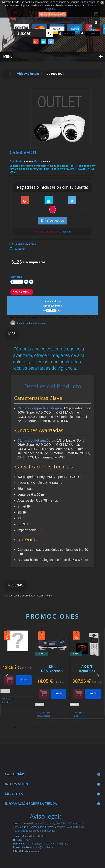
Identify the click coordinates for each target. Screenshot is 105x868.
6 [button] (29, 727)
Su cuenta (68, 34)
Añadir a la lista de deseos (31, 323)
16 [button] (63, 727)
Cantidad (16, 277)
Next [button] (98, 675)
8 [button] (36, 727)
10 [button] (43, 727)
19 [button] (73, 727)
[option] (18, 668)
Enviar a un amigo (25, 244)
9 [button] (39, 727)
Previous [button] (7, 675)
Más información (57, 14)
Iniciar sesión (92, 34)
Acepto (43, 14)
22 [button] (83, 727)
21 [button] (79, 727)
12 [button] (49, 727)
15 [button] (59, 727)
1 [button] (12, 727)
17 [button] (66, 727)
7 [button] (32, 727)
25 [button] (93, 727)
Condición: (16, 161)
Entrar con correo (53, 221)
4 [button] (22, 727)
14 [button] (56, 727)
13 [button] (53, 727)
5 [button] (26, 727)
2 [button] (16, 727)
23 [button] (86, 727)
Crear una (65, 232)
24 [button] (89, 727)
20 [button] (76, 727)
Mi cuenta (14, 794)
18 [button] (69, 727)
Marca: (38, 161)
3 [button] (19, 727)
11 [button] (46, 727)
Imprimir (20, 249)
